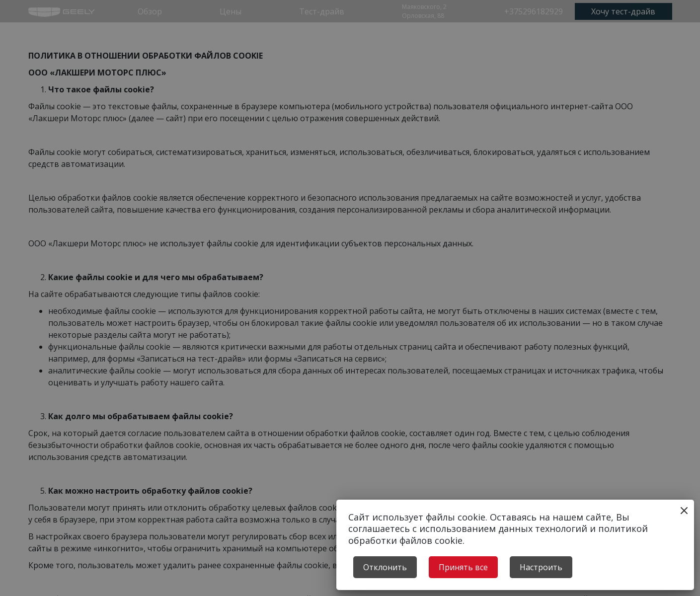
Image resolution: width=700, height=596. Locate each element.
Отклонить (385, 567)
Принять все (463, 567)
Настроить (541, 567)
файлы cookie (456, 517)
